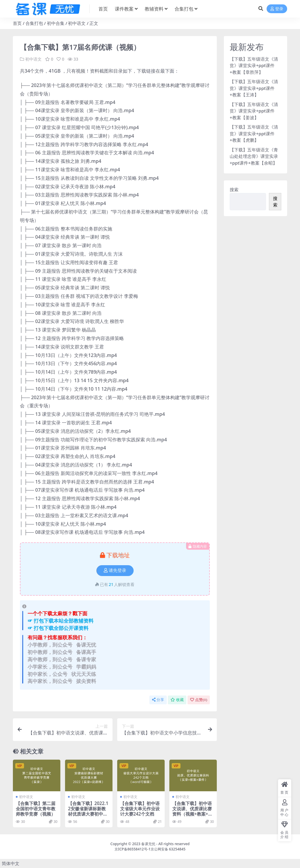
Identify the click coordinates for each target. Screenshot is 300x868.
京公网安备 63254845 (168, 849)
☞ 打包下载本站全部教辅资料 (60, 621)
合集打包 (34, 23)
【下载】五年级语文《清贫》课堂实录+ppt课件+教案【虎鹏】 (254, 133)
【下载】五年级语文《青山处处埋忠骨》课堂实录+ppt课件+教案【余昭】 (254, 156)
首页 (17, 23)
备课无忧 (148, 844)
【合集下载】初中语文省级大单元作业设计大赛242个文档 (140, 809)
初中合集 (56, 23)
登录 (277, 9)
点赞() (199, 700)
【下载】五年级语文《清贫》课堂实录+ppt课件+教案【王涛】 (254, 88)
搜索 (234, 189)
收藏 (177, 700)
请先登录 (115, 570)
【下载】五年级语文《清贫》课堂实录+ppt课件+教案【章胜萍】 (254, 65)
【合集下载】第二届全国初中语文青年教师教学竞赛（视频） (36, 809)
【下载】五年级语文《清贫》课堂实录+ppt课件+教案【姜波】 (254, 111)
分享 (158, 700)
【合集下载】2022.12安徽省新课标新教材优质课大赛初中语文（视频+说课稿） (88, 811)
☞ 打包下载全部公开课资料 (58, 628)
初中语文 (77, 23)
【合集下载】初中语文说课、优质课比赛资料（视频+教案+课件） (192, 811)
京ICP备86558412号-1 (133, 849)
